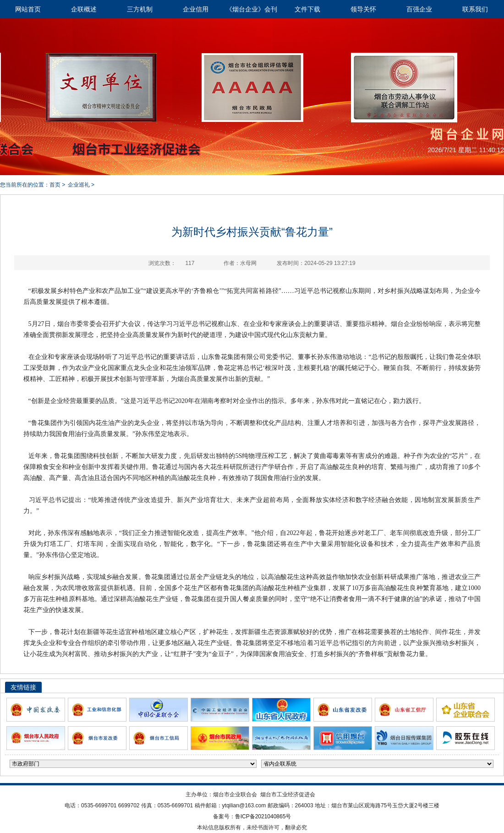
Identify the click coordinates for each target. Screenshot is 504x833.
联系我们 (475, 9)
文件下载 (307, 9)
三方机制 (140, 9)
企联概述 (84, 9)
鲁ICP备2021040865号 (263, 816)
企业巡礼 (79, 185)
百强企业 (419, 9)
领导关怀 (363, 9)
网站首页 (28, 9)
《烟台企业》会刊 (252, 9)
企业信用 (196, 9)
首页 (55, 185)
